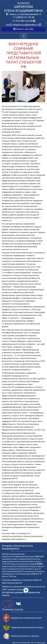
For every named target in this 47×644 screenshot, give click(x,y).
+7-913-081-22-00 (23, 21)
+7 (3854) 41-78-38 (24, 17)
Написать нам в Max (24, 29)
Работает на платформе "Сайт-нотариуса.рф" (29, 643)
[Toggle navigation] (24, 36)
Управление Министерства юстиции (23, 628)
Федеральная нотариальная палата (22, 618)
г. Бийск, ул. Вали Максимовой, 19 (24, 14)
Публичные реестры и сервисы (21, 636)
